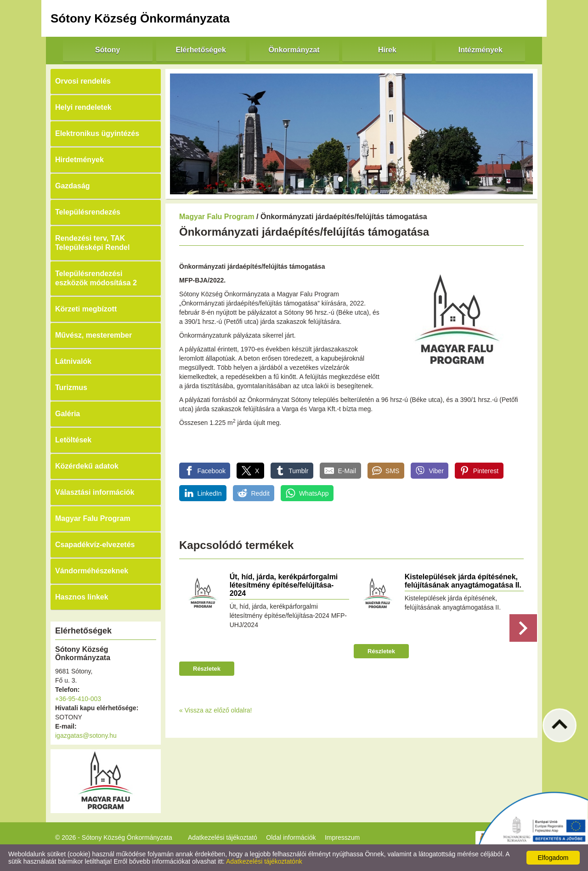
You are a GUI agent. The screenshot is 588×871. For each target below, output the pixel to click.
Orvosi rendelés (83, 81)
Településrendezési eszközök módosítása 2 (96, 278)
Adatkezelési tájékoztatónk (264, 861)
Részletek (207, 669)
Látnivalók (73, 361)
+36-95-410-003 (78, 699)
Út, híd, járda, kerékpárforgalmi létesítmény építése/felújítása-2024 (284, 585)
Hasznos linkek (82, 597)
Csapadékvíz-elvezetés (95, 545)
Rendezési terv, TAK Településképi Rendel (92, 243)
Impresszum (342, 837)
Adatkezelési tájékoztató (223, 837)
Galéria (68, 414)
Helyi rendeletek (83, 107)
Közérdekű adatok (87, 466)
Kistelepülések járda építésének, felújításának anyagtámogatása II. (463, 581)
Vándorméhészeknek (92, 571)
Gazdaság (73, 186)
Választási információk (95, 492)
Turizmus (71, 387)
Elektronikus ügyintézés (97, 133)
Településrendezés (88, 212)
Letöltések (73, 440)
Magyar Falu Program (93, 518)
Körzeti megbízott (86, 309)
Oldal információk (291, 837)
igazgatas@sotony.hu (86, 735)
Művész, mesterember (93, 335)
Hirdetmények (79, 160)
